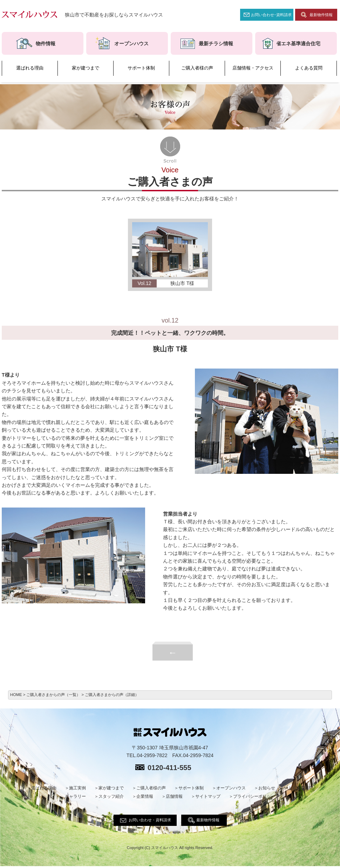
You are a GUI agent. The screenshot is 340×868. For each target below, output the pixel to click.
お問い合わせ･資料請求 (271, 15)
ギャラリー (75, 796)
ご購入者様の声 (197, 68)
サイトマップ (208, 796)
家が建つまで (86, 68)
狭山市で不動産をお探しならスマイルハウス (114, 15)
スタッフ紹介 (111, 796)
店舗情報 (174, 796)
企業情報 (145, 796)
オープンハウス (231, 788)
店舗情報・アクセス (253, 68)
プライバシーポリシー (254, 796)
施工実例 (77, 788)
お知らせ (267, 788)
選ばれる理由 (30, 68)
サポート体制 (141, 68)
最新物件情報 (321, 15)
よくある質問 (309, 68)
